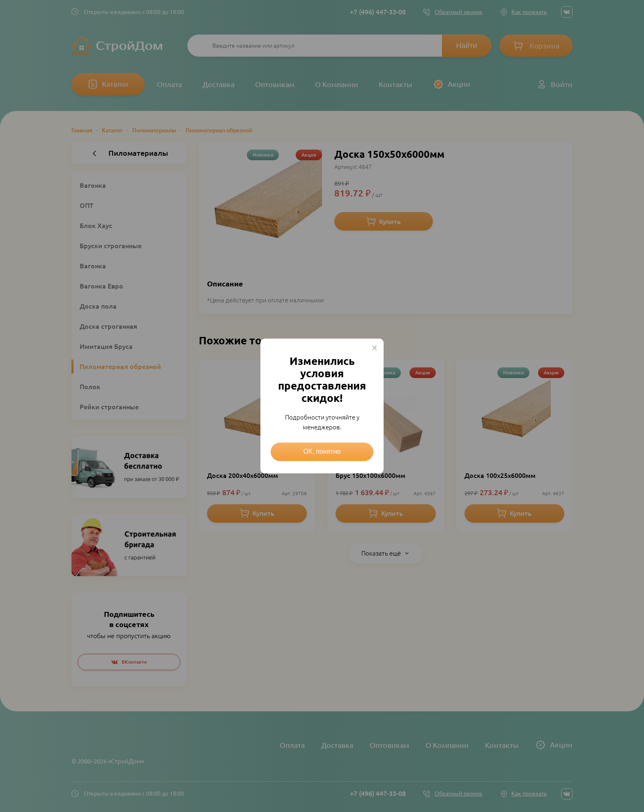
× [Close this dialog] (375, 348)
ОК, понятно (322, 451)
